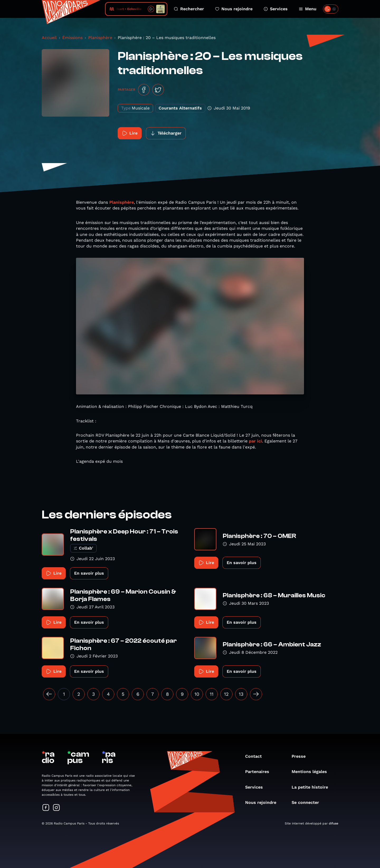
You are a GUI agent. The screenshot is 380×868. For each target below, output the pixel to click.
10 (197, 694)
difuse (334, 823)
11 (212, 694)
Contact (256, 756)
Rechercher (189, 9)
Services (276, 9)
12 (226, 694)
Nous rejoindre (234, 9)
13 (241, 694)
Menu (308, 9)
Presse (301, 756)
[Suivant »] (256, 694)
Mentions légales (312, 772)
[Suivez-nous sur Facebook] (46, 808)
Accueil (49, 38)
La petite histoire (312, 787)
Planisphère (100, 38)
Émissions (72, 38)
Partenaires (260, 772)
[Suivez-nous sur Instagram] (56, 808)
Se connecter (308, 802)
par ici (255, 441)
